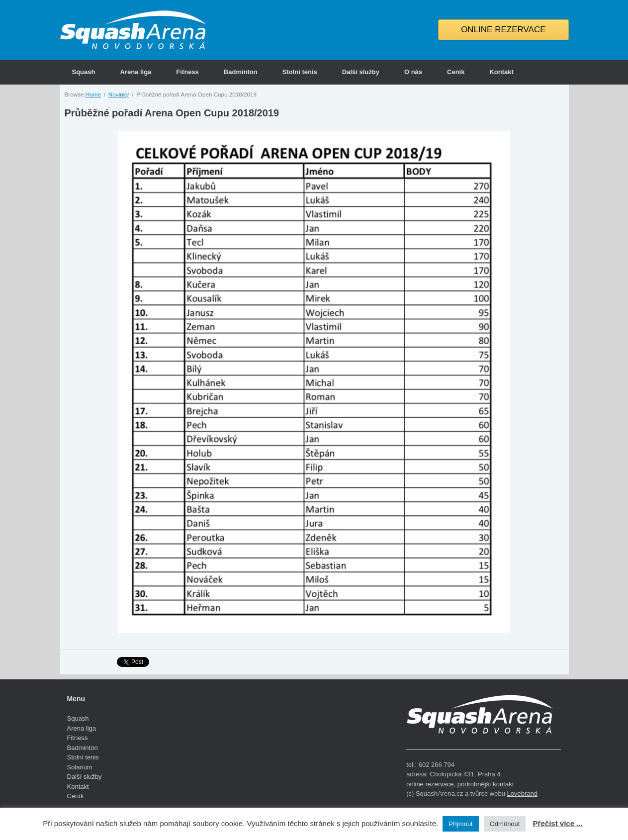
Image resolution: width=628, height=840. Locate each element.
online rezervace (430, 784)
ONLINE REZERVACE (503, 30)
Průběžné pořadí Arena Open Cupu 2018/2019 (172, 113)
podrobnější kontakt (486, 784)
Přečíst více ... (558, 823)
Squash (84, 72)
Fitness (187, 72)
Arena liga (135, 72)
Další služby (361, 72)
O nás (413, 72)
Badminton (241, 72)
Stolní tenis (300, 72)
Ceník (456, 72)
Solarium (80, 767)
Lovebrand (522, 793)
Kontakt (501, 72)
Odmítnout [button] (505, 824)
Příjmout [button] (460, 824)
